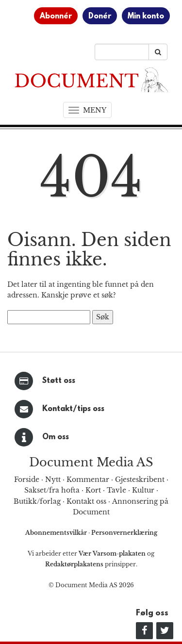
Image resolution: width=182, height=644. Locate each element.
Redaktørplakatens (74, 564)
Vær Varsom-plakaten (112, 553)
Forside (27, 479)
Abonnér (56, 17)
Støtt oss (59, 381)
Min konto (146, 17)
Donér (100, 17)
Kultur (143, 490)
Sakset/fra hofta (52, 490)
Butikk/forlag (37, 501)
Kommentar (88, 479)
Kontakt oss (86, 501)
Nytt (53, 479)
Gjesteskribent (140, 479)
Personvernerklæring (124, 533)
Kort (93, 490)
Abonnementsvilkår (57, 533)
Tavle (116, 490)
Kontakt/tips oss (73, 409)
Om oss (56, 437)
